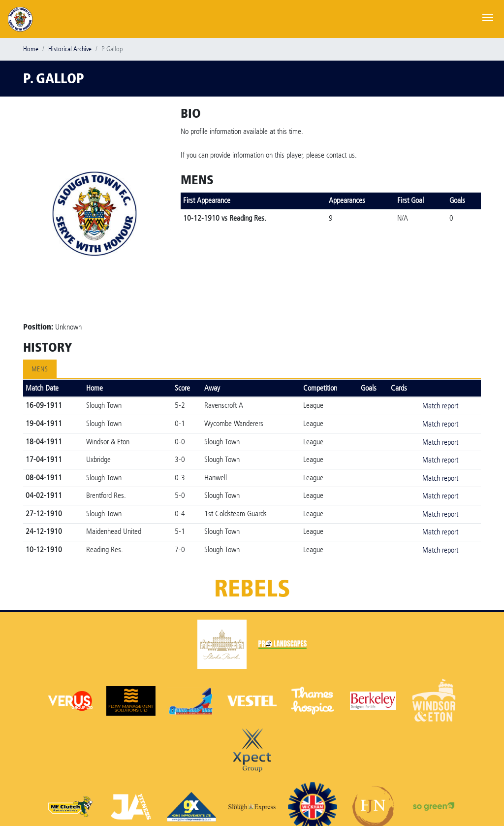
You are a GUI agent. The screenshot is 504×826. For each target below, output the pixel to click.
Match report (440, 406)
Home (31, 49)
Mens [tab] (40, 369)
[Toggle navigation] (488, 17)
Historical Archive (70, 49)
